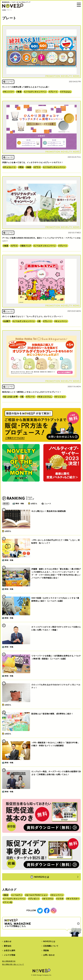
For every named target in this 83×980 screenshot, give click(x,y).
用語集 (46, 950)
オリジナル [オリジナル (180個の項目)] (48, 899)
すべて (6, 504)
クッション (60, 397)
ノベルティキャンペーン (36, 92)
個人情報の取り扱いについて (13, 964)
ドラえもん (66, 92)
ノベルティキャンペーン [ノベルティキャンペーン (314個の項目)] (15, 899)
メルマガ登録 (10, 955)
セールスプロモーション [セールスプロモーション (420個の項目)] (37, 895)
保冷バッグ (26, 246)
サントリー (9, 92)
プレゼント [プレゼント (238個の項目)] (34, 899)
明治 (22, 167)
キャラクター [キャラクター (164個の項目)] (73, 899)
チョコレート (10, 167)
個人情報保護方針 (9, 961)
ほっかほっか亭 (11, 397)
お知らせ (8, 941)
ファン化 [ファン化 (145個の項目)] (8, 902)
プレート (54, 92)
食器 (20, 92)
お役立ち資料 (10, 950)
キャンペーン (61, 321)
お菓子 (7, 321)
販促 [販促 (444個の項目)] (6, 895)
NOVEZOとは (40, 877)
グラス (38, 167)
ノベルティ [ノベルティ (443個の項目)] (17, 895)
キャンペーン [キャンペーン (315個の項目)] (58, 895)
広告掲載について (51, 946)
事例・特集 (20, 504)
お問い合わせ (49, 955)
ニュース (48, 504)
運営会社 (8, 946)
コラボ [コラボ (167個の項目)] (60, 899)
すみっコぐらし (45, 397)
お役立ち (34, 504)
